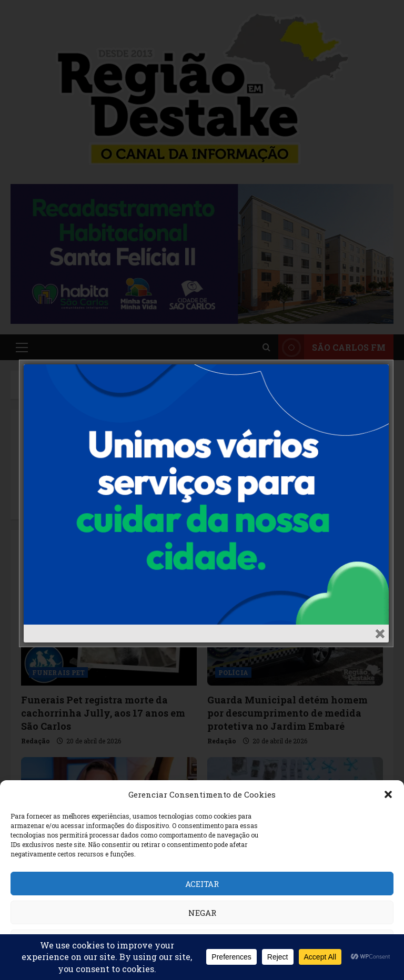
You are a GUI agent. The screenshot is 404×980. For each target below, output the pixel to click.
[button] (388, 794)
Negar (202, 913)
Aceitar (202, 884)
